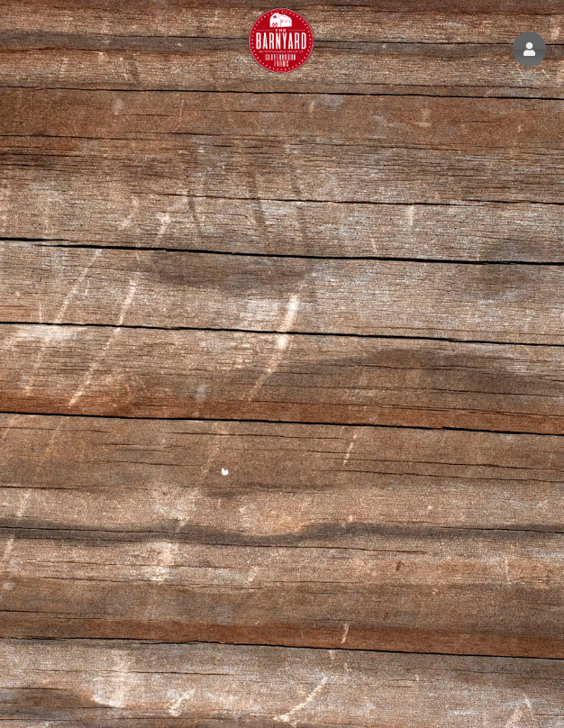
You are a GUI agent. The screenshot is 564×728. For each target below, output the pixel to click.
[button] (529, 49)
